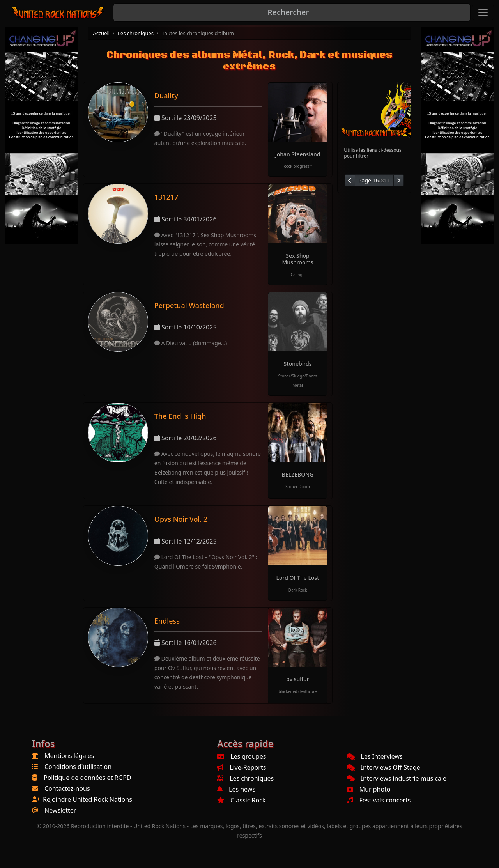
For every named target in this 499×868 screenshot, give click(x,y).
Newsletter (60, 810)
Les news (236, 789)
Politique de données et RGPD (88, 778)
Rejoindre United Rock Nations (88, 799)
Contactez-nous (67, 788)
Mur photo (369, 789)
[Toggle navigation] (483, 12)
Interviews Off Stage (384, 767)
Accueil (101, 33)
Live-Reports (242, 767)
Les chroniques (136, 33)
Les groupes (242, 756)
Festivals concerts (379, 800)
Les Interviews (375, 756)
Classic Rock (241, 800)
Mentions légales (69, 756)
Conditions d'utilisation (78, 767)
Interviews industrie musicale (397, 778)
